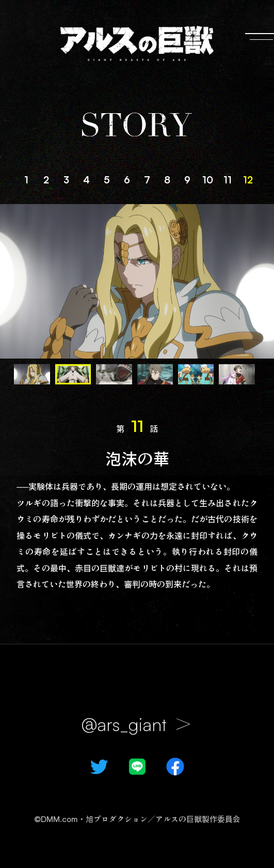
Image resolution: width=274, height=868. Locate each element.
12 (248, 180)
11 (228, 180)
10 (208, 180)
